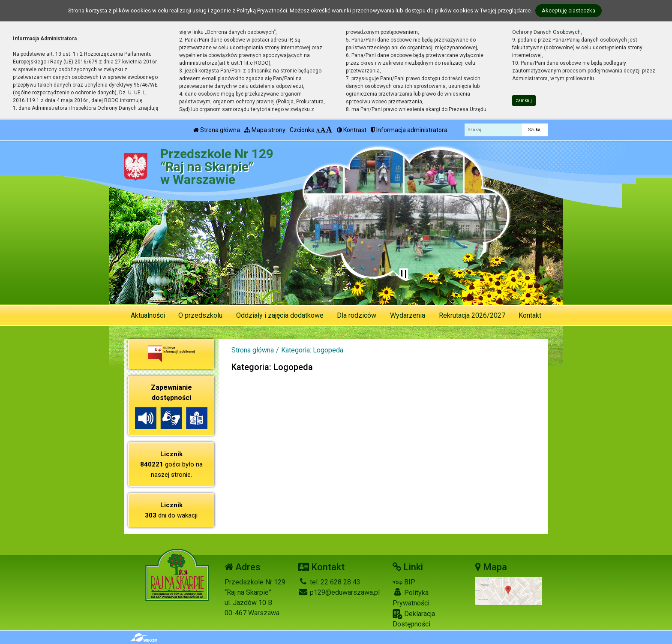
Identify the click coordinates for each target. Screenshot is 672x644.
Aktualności (148, 315)
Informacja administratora (409, 130)
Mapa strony (265, 130)
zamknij (524, 101)
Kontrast (352, 130)
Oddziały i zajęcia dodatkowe (280, 315)
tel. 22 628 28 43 (329, 582)
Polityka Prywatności (411, 598)
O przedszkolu (200, 315)
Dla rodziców (357, 315)
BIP (404, 582)
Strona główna (217, 130)
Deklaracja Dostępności (414, 619)
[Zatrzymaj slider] (404, 274)
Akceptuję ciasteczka (568, 11)
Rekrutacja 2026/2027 (472, 315)
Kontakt (530, 315)
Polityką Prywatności (262, 11)
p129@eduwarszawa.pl (339, 592)
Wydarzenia (408, 315)
